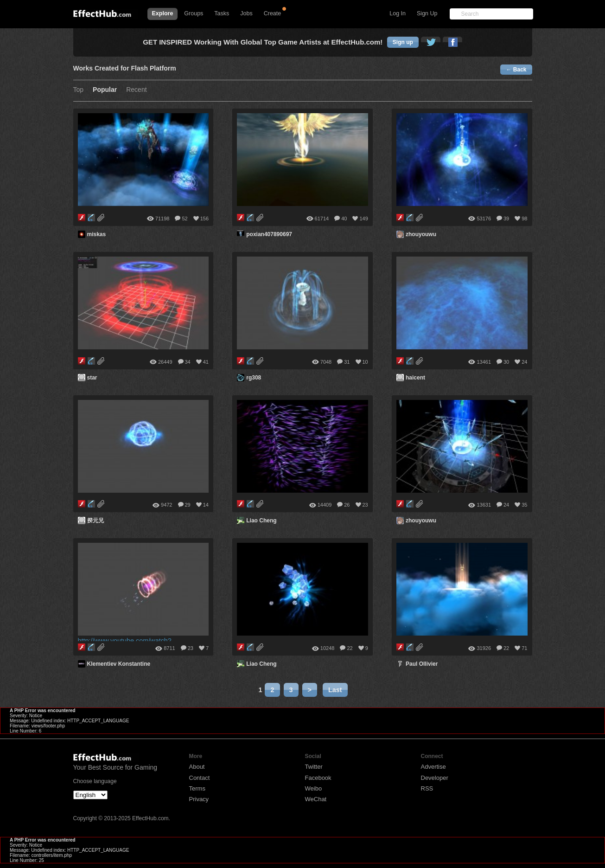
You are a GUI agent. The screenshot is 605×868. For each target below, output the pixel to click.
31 (347, 362)
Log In (398, 13)
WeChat (316, 799)
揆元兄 (96, 521)
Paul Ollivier (422, 664)
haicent (415, 378)
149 (363, 219)
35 (524, 505)
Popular (105, 90)
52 (185, 219)
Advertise (433, 767)
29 (188, 505)
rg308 (254, 378)
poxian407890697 (269, 234)
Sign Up (427, 13)
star (92, 378)
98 (524, 219)
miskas (97, 234)
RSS (427, 788)
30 (506, 362)
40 (344, 219)
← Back (516, 70)
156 (204, 219)
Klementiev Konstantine (119, 664)
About (197, 767)
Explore (163, 13)
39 (506, 219)
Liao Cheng (261, 521)
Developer (435, 778)
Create (273, 13)
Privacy (199, 799)
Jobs (246, 13)
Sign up (403, 42)
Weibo (314, 788)
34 (188, 362)
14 (206, 505)
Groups (194, 13)
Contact (200, 778)
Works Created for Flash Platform (125, 68)
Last (335, 690)
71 (524, 648)
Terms (197, 788)
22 (350, 648)
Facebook (318, 778)
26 (347, 505)
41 (206, 362)
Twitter (314, 767)
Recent (136, 90)
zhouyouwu (421, 234)
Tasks (222, 13)
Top (79, 90)
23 (365, 505)
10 (365, 362)
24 (524, 362)
